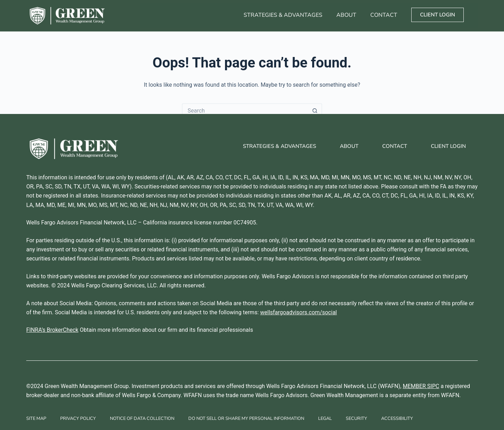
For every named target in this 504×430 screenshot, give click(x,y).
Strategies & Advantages (283, 15)
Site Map (36, 418)
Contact (384, 15)
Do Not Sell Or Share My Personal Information (246, 418)
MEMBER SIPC (421, 386)
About (346, 15)
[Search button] (315, 110)
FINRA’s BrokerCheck (52, 330)
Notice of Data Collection (142, 418)
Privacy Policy (78, 418)
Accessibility (397, 418)
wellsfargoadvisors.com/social (298, 312)
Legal (325, 418)
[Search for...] (245, 110)
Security (356, 418)
